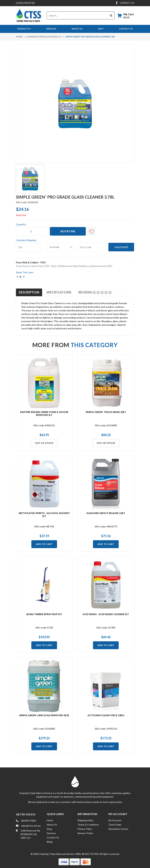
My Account (115, 820)
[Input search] (77, 15)
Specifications (59, 292)
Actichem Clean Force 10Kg (106, 715)
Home (50, 820)
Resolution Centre (118, 829)
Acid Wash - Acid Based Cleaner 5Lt (106, 614)
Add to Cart (44, 544)
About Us (77, 29)
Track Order (115, 825)
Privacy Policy (85, 829)
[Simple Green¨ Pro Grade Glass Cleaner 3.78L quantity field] (32, 231)
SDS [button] (101, 29)
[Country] (60, 247)
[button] (91, 231)
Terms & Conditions (88, 825)
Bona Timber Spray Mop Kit (44, 614)
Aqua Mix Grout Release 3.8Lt (106, 513)
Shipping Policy (86, 820)
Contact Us (126, 29)
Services (51, 29)
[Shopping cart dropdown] (126, 15)
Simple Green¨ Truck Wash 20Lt (106, 412)
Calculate (121, 247)
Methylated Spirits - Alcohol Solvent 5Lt (44, 515)
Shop (49, 829)
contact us (127, 3)
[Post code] (90, 247)
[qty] (29, 247)
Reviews (95, 292)
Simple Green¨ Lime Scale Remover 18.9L (44, 715)
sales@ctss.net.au (31, 826)
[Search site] (111, 15)
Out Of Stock (44, 443)
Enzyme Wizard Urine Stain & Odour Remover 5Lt (44, 413)
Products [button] (24, 29)
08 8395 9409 (28, 821)
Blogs (50, 842)
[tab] (29, 292)
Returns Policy (85, 833)
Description (29, 292)
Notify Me (68, 231)
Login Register (25, 3)
